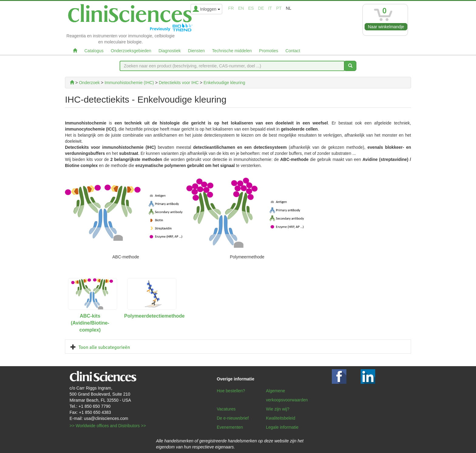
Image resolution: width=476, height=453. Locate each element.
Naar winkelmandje (386, 27)
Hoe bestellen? (231, 391)
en (241, 8)
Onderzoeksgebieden (131, 51)
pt (279, 8)
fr (231, 8)
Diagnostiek (170, 51)
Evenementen (230, 427)
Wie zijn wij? (278, 409)
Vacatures (226, 409)
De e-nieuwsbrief (233, 418)
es (251, 8)
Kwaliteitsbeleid (281, 418)
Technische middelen (232, 51)
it (270, 8)
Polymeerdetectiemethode (154, 316)
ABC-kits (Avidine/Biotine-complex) (90, 323)
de (261, 8)
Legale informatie (282, 427)
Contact (293, 51)
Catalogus (94, 51)
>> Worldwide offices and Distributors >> (108, 426)
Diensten (196, 51)
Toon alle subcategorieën (104, 347)
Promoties (269, 51)
